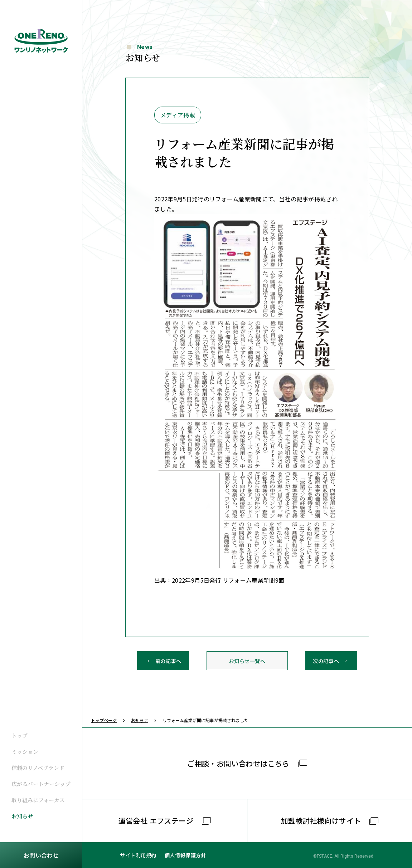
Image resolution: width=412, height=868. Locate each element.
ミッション (25, 752)
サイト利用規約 (138, 855)
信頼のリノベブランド (38, 768)
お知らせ (22, 816)
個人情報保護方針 (185, 855)
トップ (20, 735)
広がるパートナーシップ (41, 784)
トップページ (104, 720)
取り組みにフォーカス (38, 800)
